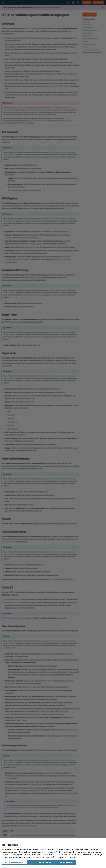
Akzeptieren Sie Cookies (41, 862)
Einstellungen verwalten (15, 862)
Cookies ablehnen (66, 862)
